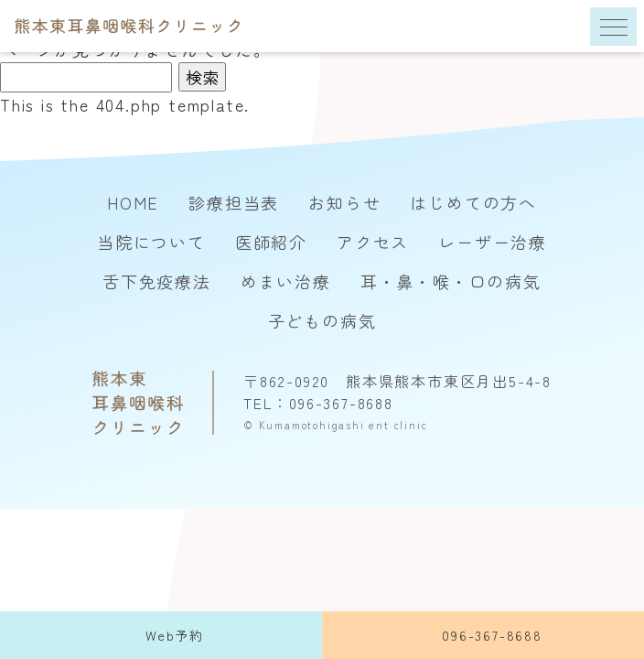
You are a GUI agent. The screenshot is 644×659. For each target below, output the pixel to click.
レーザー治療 (493, 242)
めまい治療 (286, 281)
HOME (133, 202)
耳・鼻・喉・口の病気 (451, 281)
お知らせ (344, 202)
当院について (151, 242)
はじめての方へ (473, 202)
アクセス (373, 242)
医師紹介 (271, 242)
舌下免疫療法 (157, 281)
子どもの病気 (322, 320)
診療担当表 (234, 202)
